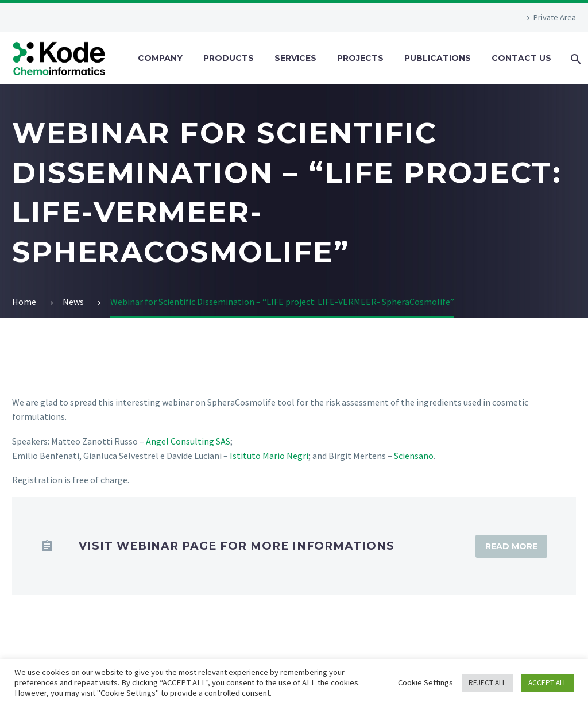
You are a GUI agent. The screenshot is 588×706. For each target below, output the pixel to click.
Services (295, 58)
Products (229, 58)
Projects (360, 58)
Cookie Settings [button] (425, 682)
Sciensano (414, 456)
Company (160, 58)
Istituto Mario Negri (269, 456)
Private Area (555, 17)
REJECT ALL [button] (487, 683)
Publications (438, 58)
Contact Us (521, 58)
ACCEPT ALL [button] (548, 683)
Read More (511, 546)
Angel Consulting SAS (188, 441)
